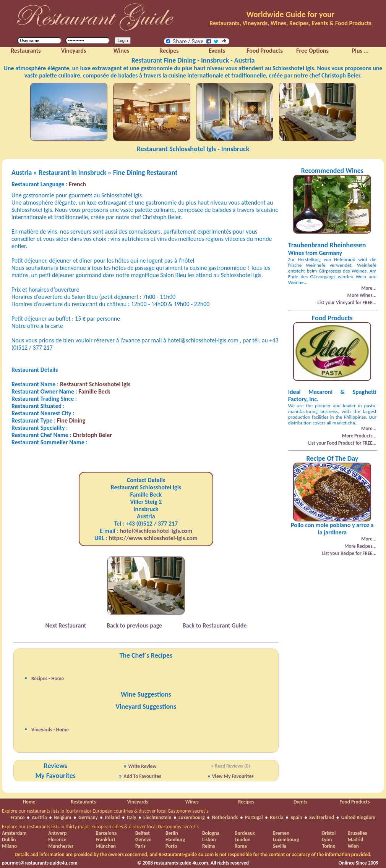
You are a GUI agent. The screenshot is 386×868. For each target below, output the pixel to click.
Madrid (356, 840)
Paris (140, 846)
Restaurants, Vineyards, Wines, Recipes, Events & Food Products (290, 23)
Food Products (354, 802)
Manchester (61, 846)
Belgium (62, 817)
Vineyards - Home (50, 730)
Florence (57, 840)
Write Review (142, 766)
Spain (296, 817)
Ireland (112, 817)
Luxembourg (192, 817)
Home (29, 802)
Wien (353, 846)
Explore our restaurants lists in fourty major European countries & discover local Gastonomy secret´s (105, 811)
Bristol (329, 833)
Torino (329, 846)
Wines (192, 802)
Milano (9, 846)
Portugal (254, 817)
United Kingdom (358, 817)
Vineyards (138, 802)
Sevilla (280, 846)
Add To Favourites (142, 776)
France (18, 817)
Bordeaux (245, 833)
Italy (131, 817)
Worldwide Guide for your (290, 15)
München (106, 846)
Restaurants (83, 802)
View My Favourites (233, 776)
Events (300, 802)
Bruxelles (357, 833)
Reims (208, 846)
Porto (171, 846)
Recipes (246, 802)
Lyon (327, 840)
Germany (88, 817)
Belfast (143, 833)
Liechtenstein (157, 817)
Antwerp (57, 833)
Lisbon (209, 840)
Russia (277, 817)
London (242, 840)
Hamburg (175, 840)
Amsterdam (14, 833)
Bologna (211, 833)
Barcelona (106, 833)
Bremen (281, 833)
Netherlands (225, 817)
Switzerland (322, 817)
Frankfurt (105, 840)
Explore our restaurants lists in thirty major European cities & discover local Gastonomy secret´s (100, 827)
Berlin (172, 833)
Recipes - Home (48, 678)
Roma (241, 846)
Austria (39, 817)
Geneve (143, 840)
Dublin (9, 840)
